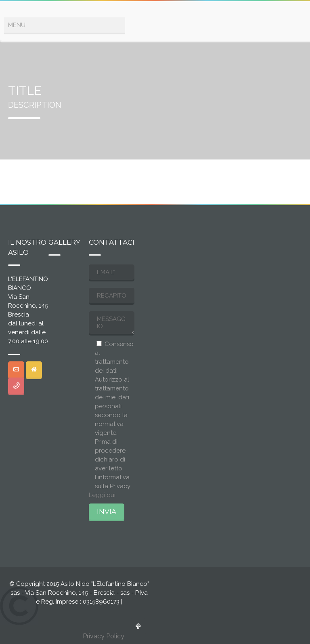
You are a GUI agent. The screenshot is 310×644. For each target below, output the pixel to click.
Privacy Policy (104, 636)
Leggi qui (102, 495)
